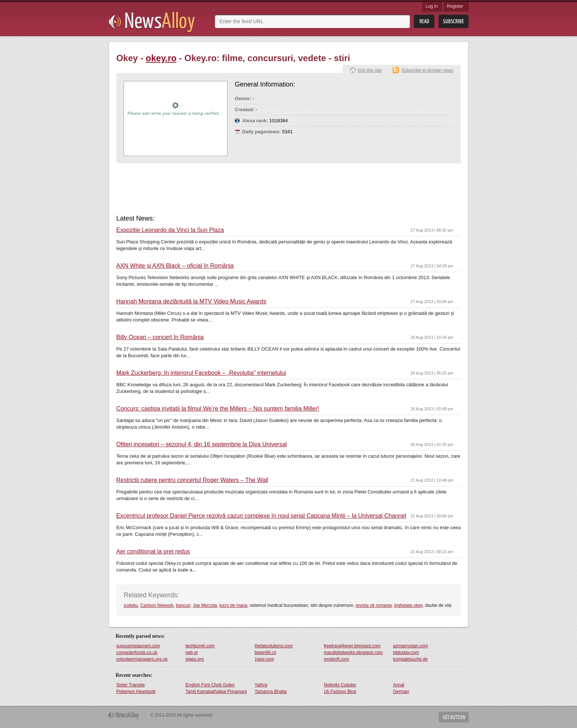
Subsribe (454, 22)
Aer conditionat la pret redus (153, 552)
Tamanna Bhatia (271, 692)
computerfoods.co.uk (137, 653)
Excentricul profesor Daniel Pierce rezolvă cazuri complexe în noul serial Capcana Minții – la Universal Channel (261, 516)
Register (455, 6)
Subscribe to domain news (427, 70)
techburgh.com (200, 646)
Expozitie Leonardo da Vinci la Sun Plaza (170, 230)
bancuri (183, 605)
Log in (432, 6)
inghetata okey (408, 605)
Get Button (454, 717)
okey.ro (161, 58)
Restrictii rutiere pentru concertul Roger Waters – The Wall (192, 480)
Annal (399, 685)
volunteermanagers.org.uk (142, 659)
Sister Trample (130, 685)
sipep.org (194, 659)
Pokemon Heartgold (136, 692)
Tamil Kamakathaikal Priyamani (216, 692)
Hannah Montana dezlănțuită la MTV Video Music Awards (191, 302)
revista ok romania (374, 605)
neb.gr (192, 653)
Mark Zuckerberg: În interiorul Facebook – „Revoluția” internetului (201, 373)
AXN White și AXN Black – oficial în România (175, 266)
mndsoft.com (337, 659)
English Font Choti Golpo (210, 685)
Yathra (261, 685)
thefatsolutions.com (274, 646)
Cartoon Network (157, 605)
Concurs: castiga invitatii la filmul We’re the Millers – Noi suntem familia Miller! (218, 409)
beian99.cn (266, 653)
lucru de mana (233, 605)
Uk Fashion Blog (340, 692)
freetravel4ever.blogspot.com (352, 646)
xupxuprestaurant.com (138, 646)
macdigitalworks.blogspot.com (353, 653)
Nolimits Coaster (340, 685)
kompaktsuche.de (410, 659)
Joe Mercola (205, 605)
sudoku (131, 605)
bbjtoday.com (406, 653)
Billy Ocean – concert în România (160, 337)
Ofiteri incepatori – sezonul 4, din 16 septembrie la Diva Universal (201, 444)
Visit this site (369, 70)
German (401, 692)
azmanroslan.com (410, 646)
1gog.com (264, 659)
